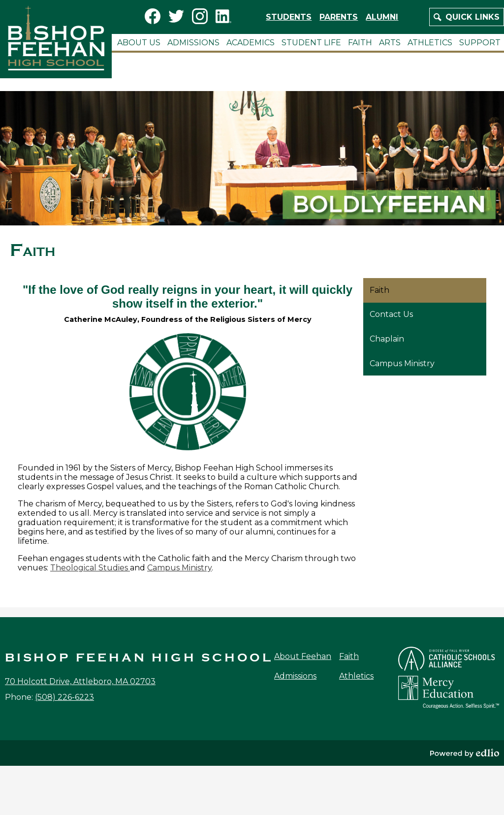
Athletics (356, 676)
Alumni (382, 17)
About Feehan (303, 656)
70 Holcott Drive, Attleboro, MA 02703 (80, 681)
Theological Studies (90, 568)
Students (289, 17)
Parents (339, 17)
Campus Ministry (179, 568)
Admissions (295, 676)
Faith (349, 656)
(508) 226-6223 (64, 697)
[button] (139, 42)
